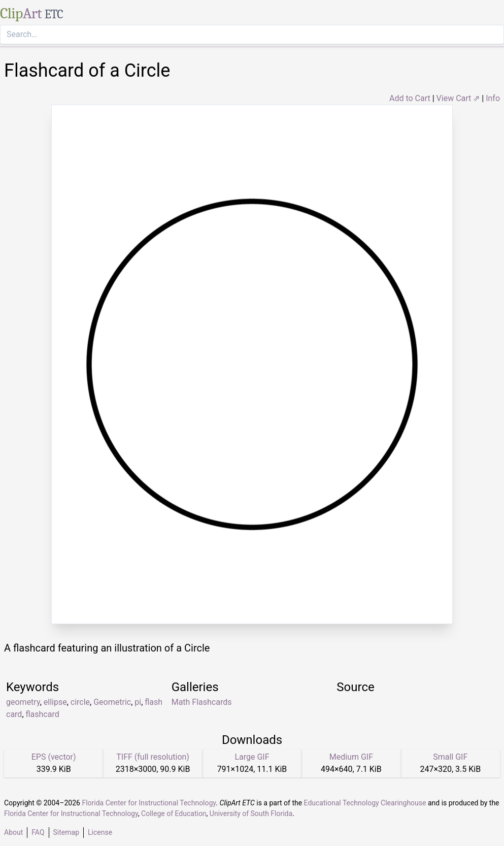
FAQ (38, 832)
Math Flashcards (202, 702)
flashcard (43, 714)
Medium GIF (351, 757)
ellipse (55, 702)
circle (80, 702)
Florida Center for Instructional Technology (149, 803)
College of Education (174, 814)
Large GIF (252, 757)
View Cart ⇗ (458, 98)
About (13, 832)
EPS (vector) (54, 757)
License (100, 832)
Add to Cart (410, 98)
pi (138, 702)
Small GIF (450, 757)
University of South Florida (251, 814)
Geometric (112, 702)
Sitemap (66, 832)
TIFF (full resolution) (153, 757)
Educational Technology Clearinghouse (365, 803)
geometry (23, 702)
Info (493, 98)
